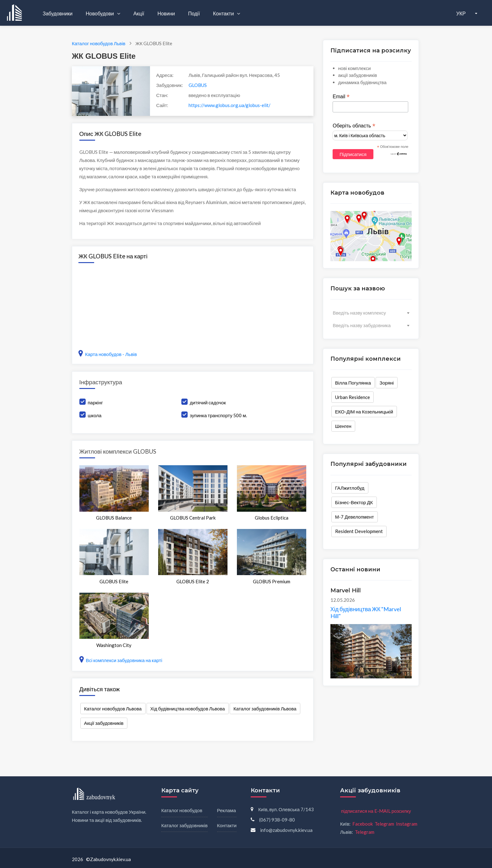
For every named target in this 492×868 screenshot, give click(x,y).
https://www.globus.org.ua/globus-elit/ (230, 105)
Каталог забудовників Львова (265, 709)
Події (194, 13)
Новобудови (100, 13)
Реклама (227, 810)
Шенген (343, 426)
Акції (139, 13)
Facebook (363, 824)
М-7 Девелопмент (355, 517)
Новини (166, 13)
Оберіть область (354, 126)
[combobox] (371, 313)
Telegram (384, 824)
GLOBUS (198, 85)
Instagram (407, 824)
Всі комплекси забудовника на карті (121, 660)
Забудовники (58, 13)
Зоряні (387, 383)
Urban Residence (353, 397)
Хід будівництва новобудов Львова (188, 709)
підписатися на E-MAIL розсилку (376, 811)
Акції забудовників (104, 723)
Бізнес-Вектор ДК (354, 502)
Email (341, 97)
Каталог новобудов (182, 810)
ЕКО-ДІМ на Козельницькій (364, 412)
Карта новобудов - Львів (108, 354)
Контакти (224, 13)
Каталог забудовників (184, 825)
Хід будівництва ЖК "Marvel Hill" (366, 612)
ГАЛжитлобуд (350, 488)
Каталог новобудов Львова (113, 709)
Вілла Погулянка (353, 383)
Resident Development (359, 531)
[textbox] (371, 313)
